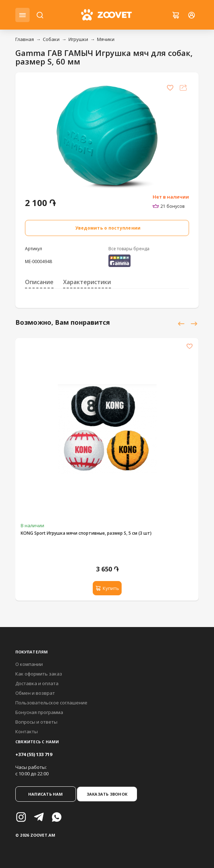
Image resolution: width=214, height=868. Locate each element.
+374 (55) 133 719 (34, 754)
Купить (107, 588)
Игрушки (78, 39)
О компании (29, 664)
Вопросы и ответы (36, 722)
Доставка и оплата (37, 683)
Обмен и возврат (35, 693)
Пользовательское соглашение (51, 703)
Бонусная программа (39, 712)
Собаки (51, 39)
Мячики (106, 39)
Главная (25, 39)
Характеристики (87, 282)
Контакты (27, 731)
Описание (39, 282)
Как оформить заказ (39, 674)
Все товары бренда (129, 249)
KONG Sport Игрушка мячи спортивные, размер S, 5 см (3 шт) (86, 533)
